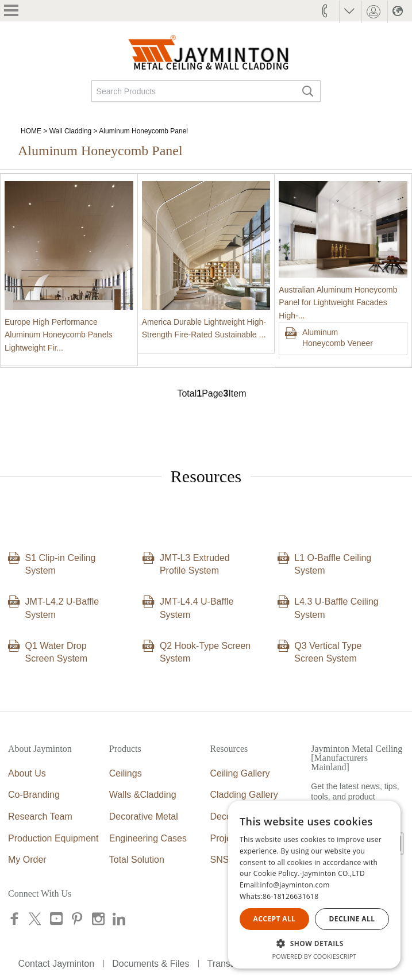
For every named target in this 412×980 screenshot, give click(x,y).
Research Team (40, 816)
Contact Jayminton (57, 964)
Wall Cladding (71, 131)
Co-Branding (34, 795)
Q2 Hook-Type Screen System (205, 652)
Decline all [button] (352, 919)
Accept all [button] (275, 919)
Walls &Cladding (143, 795)
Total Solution (137, 860)
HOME (31, 131)
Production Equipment (53, 838)
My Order (27, 860)
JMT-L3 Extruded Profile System (195, 564)
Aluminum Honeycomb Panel (143, 131)
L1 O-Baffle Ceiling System (333, 564)
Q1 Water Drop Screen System (56, 652)
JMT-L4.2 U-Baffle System (62, 608)
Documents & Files (151, 964)
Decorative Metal (144, 816)
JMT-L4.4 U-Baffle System (197, 608)
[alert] (314, 885)
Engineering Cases (148, 838)
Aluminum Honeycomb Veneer (338, 338)
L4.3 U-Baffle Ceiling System (336, 608)
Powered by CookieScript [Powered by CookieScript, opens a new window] (315, 956)
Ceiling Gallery (240, 773)
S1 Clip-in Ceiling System (61, 564)
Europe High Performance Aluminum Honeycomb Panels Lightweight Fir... (59, 335)
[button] (314, 943)
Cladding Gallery (244, 795)
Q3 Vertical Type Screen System (328, 652)
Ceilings (126, 773)
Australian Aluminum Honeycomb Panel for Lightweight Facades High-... (338, 303)
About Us (27, 773)
